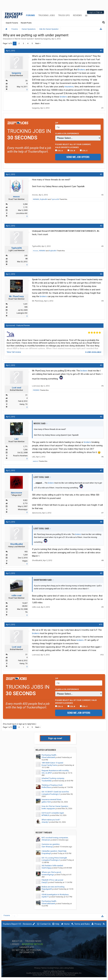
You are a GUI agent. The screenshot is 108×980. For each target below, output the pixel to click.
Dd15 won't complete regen (53, 813)
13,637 (25, 603)
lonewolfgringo (48, 875)
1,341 (25, 304)
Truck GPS (64, 15)
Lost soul (17, 388)
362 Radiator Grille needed (52, 866)
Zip (57, 123)
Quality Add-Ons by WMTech (54, 973)
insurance (69, 87)
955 (26, 552)
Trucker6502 (47, 781)
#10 (101, 625)
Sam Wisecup (47, 847)
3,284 (25, 204)
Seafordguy (46, 868)
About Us (17, 941)
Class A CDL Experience (67, 133)
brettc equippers (48, 808)
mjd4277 (45, 897)
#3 (101, 226)
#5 (101, 365)
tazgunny (47, 39)
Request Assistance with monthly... (56, 771)
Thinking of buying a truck (52, 785)
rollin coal (16, 595)
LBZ (17, 439)
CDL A (59, 151)
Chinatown (46, 840)
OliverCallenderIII (48, 757)
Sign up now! (55, 738)
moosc (16, 197)
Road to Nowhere (20, 456)
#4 (101, 274)
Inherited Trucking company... (53, 778)
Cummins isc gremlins (51, 844)
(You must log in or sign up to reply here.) (20, 724)
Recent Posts (26, 23)
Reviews (77, 15)
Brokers (81, 70)
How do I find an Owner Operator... (55, 806)
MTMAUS (45, 815)
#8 (101, 522)
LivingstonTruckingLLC (51, 794)
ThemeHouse (70, 975)
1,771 (25, 446)
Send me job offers (78, 157)
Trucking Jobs (46, 15)
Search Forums (12, 23)
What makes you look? (51, 820)
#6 (101, 417)
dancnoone (16, 493)
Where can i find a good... (52, 872)
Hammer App (27, 947)
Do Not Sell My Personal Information (27, 951)
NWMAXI (36, 199)
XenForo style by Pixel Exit (54, 971)
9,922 (25, 500)
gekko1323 (46, 802)
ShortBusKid (16, 544)
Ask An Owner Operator (24, 39)
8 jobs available (93, 352)
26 (26, 81)
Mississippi (23, 509)
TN (26, 612)
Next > (38, 43)
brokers (63, 97)
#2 (101, 174)
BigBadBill (44, 199)
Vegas (25, 561)
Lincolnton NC (22, 213)
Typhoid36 (55, 199)
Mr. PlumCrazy (16, 296)
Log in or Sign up (95, 12)
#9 (101, 573)
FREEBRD (36, 390)
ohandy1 (45, 822)
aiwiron (36, 461)
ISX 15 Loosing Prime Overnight (54, 858)
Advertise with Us (32, 944)
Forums (30, 15)
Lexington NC (22, 313)
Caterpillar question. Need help (54, 851)
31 (26, 395)
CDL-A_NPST (47, 773)
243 (26, 256)
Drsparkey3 (46, 853)
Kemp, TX (24, 404)
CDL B (71, 151)
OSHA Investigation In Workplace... (56, 894)
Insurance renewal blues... (52, 799)
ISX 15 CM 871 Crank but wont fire (55, 792)
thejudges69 (47, 889)
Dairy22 (45, 882)
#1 (101, 51)
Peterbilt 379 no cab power (52, 880)
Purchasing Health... (50, 755)
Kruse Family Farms (49, 765)
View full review (14, 352)
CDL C (84, 151)
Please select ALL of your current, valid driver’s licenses (73, 146)
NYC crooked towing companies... (55, 838)
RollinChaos (46, 787)
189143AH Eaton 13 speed (52, 763)
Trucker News (33, 941)
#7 (101, 470)
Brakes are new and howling (53, 887)
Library (15, 944)
